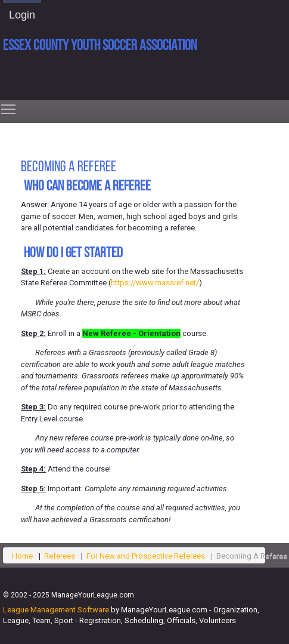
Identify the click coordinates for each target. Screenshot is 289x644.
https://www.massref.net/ (155, 283)
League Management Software (56, 610)
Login (22, 15)
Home (22, 556)
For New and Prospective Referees (146, 556)
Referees (60, 556)
